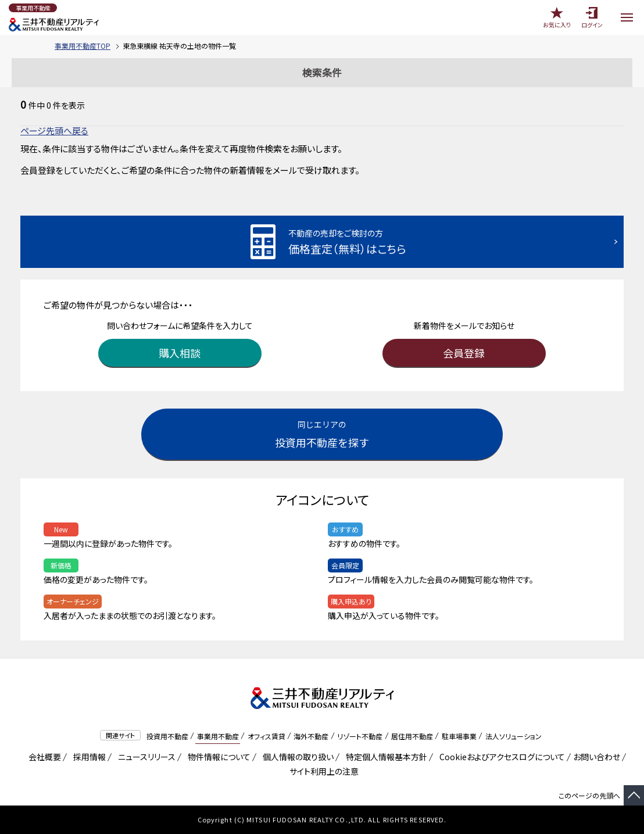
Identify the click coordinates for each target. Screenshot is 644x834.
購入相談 (180, 353)
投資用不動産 (167, 736)
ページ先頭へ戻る (54, 130)
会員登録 (464, 353)
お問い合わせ (597, 757)
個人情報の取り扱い (296, 757)
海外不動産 (311, 736)
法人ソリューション (514, 736)
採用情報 (87, 757)
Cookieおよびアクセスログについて (500, 757)
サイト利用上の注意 (322, 771)
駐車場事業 (459, 736)
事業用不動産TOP (83, 46)
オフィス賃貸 (266, 736)
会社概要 (43, 757)
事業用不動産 (218, 736)
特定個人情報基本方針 (384, 757)
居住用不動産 (412, 736)
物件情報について (217, 757)
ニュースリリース (145, 757)
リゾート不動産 (360, 736)
